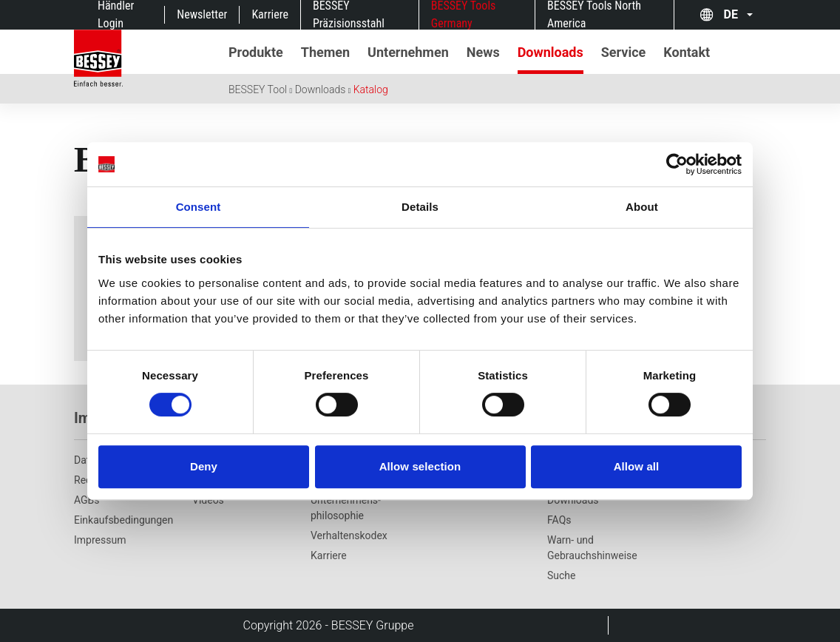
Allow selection (420, 466)
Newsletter (202, 14)
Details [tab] (420, 207)
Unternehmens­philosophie (346, 508)
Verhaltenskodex (349, 535)
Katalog (371, 89)
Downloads (321, 89)
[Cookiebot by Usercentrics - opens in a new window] (677, 164)
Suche (562, 575)
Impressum (100, 540)
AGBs (87, 500)
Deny (204, 466)
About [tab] (642, 207)
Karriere (270, 14)
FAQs (559, 520)
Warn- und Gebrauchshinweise (592, 548)
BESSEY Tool (258, 89)
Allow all (637, 466)
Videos (208, 500)
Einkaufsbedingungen (123, 520)
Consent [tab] (199, 207)
